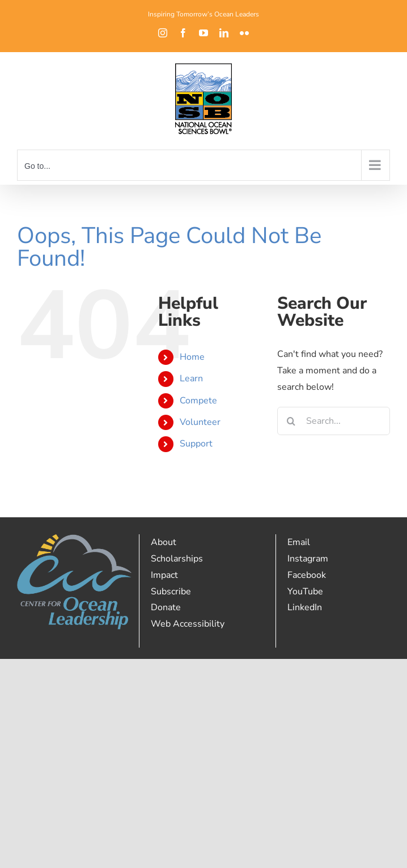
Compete (198, 401)
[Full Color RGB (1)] (74, 539)
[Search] (291, 421)
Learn (191, 378)
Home (192, 357)
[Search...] (334, 421)
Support (196, 444)
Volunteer (200, 422)
